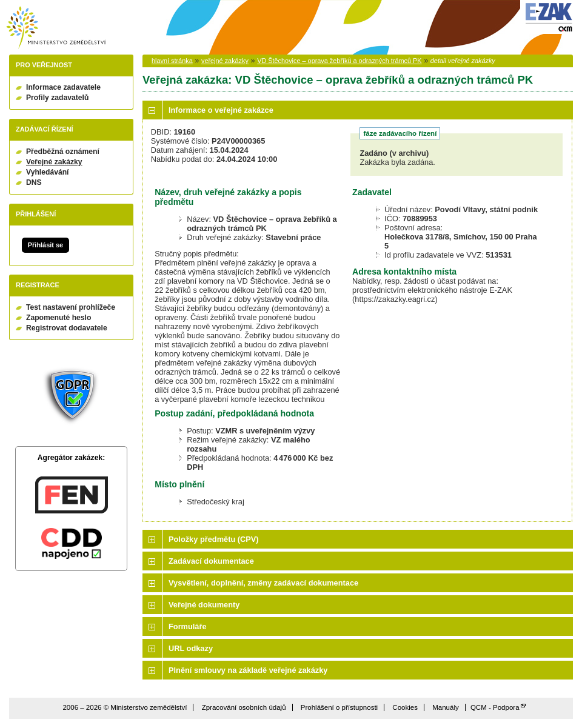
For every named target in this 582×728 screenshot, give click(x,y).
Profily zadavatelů (57, 98)
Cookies (405, 707)
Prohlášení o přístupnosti (339, 707)
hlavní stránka (172, 61)
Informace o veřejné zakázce (221, 110)
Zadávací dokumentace (211, 561)
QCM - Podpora (495, 707)
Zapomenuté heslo (59, 318)
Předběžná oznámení (63, 152)
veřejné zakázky (225, 61)
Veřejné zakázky (54, 162)
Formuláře (188, 626)
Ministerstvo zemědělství (56, 28)
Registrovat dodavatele (67, 328)
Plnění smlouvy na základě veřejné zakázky (248, 670)
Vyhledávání (48, 172)
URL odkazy (191, 648)
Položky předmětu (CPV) (214, 539)
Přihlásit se (45, 245)
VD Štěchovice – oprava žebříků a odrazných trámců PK (339, 61)
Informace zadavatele (63, 87)
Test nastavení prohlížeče (71, 307)
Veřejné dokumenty (204, 605)
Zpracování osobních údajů (244, 707)
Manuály (446, 707)
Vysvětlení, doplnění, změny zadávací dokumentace (263, 583)
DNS (34, 182)
